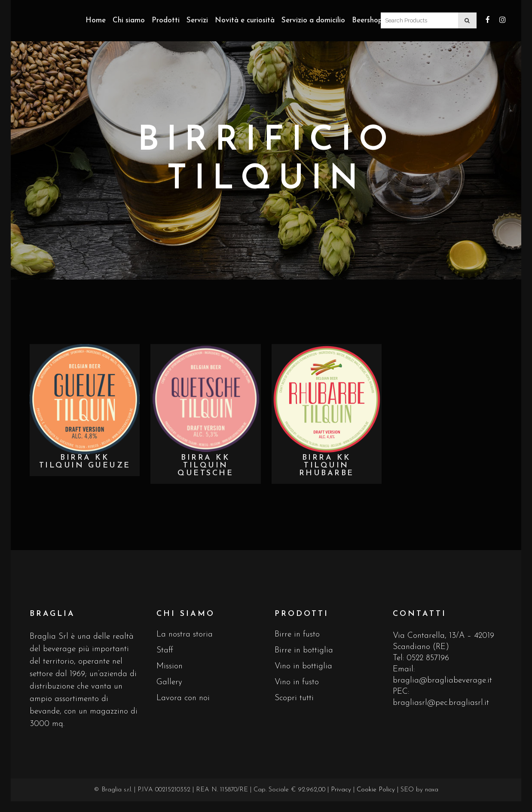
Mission (170, 666)
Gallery (169, 682)
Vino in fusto (297, 682)
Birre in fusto (297, 635)
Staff (165, 651)
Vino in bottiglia (303, 666)
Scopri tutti (294, 698)
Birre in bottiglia (304, 651)
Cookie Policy (376, 790)
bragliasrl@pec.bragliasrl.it (441, 703)
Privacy (341, 790)
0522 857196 (428, 658)
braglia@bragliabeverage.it (442, 681)
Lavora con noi (183, 698)
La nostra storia (185, 635)
